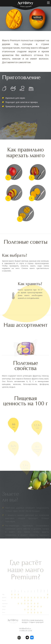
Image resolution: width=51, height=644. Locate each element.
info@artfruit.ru (25, 628)
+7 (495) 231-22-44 (26, 631)
